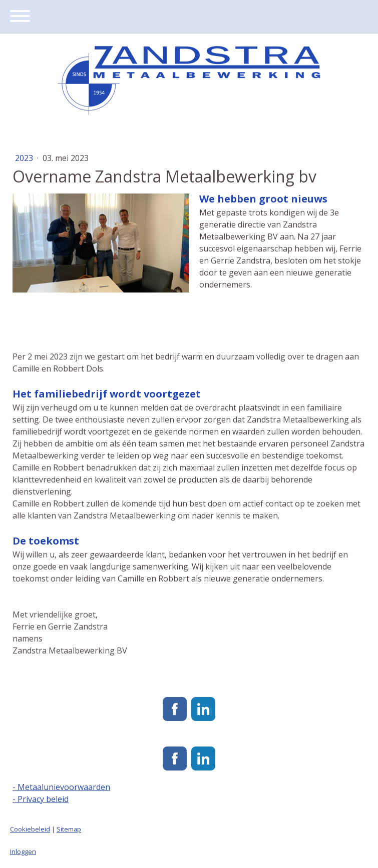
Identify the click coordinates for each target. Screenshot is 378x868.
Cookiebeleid (30, 829)
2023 (25, 158)
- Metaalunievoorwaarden (61, 787)
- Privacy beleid (41, 799)
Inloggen (23, 851)
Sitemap (69, 829)
